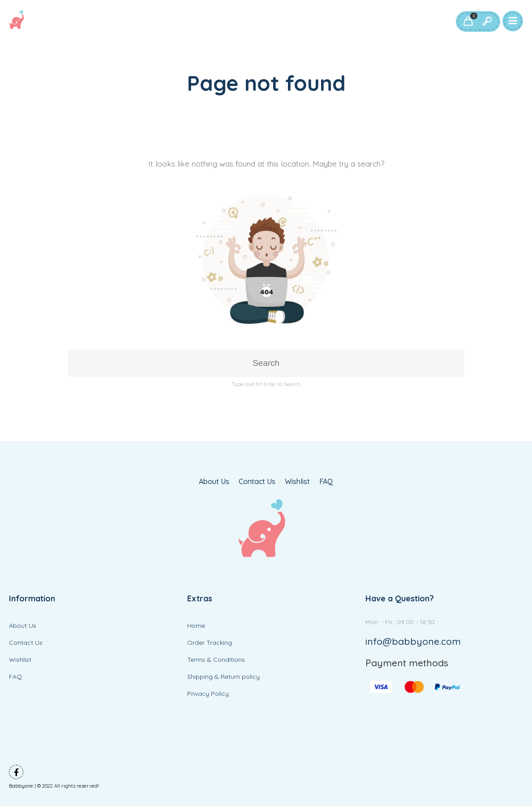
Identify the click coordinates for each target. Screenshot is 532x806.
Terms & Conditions (216, 660)
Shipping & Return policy (223, 677)
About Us (214, 482)
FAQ (326, 482)
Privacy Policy (208, 694)
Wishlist (297, 482)
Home (196, 626)
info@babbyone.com (413, 641)
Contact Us (257, 482)
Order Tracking (210, 643)
